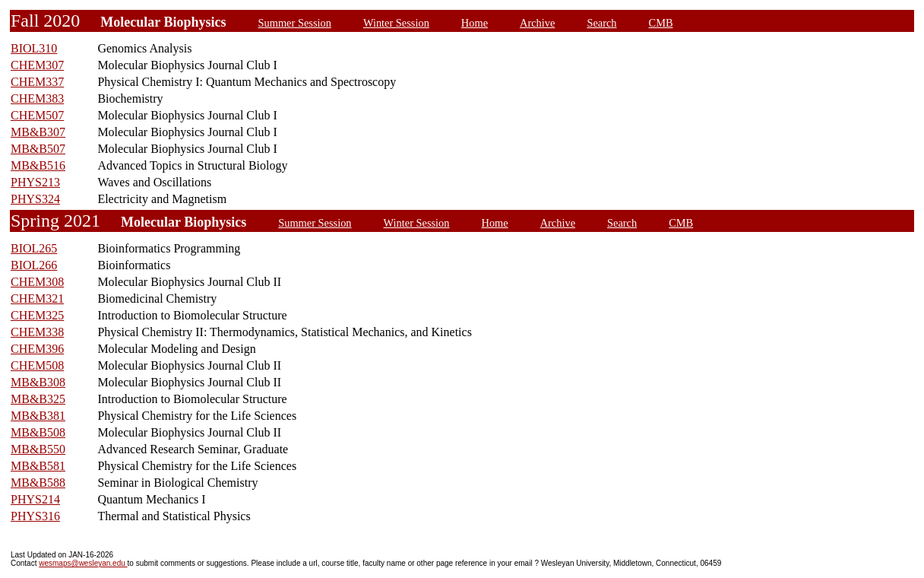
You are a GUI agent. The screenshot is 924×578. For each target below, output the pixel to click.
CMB (661, 23)
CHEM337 (37, 82)
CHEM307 (37, 65)
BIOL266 (34, 265)
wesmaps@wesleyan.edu (83, 563)
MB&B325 (38, 399)
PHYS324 (35, 199)
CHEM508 (37, 365)
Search (601, 23)
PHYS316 (35, 516)
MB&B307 (38, 132)
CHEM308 (37, 282)
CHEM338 (37, 332)
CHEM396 (37, 349)
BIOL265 (34, 248)
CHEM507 (37, 115)
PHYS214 (35, 499)
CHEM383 (37, 98)
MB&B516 (38, 165)
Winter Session (396, 23)
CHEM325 (37, 315)
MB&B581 (38, 466)
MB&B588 (38, 483)
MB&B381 (38, 416)
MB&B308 (38, 382)
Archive (537, 23)
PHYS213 (35, 182)
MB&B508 (38, 432)
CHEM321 (37, 299)
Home (475, 23)
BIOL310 (34, 48)
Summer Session (295, 23)
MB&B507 (38, 149)
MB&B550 (38, 449)
